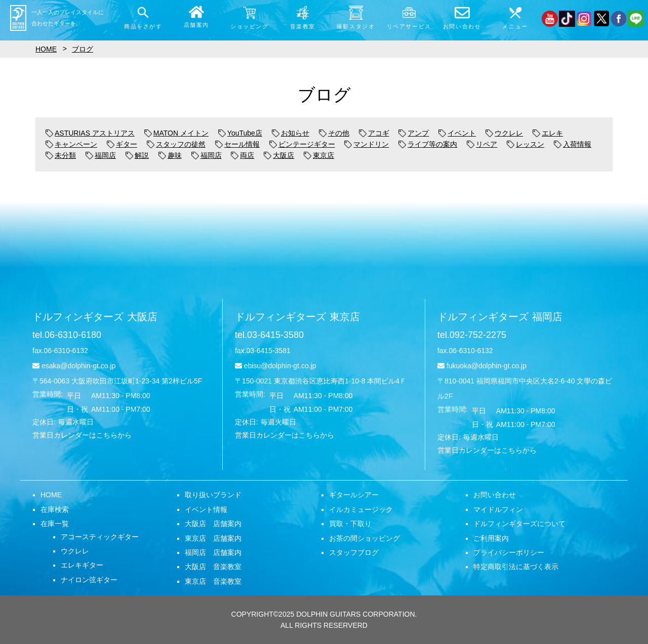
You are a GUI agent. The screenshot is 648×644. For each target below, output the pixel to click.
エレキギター (82, 565)
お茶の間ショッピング (364, 538)
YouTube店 (240, 133)
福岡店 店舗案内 (213, 552)
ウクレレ (504, 133)
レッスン (525, 144)
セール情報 (237, 144)
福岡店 (101, 155)
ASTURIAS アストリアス (90, 133)
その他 (334, 133)
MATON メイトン (176, 133)
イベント (457, 133)
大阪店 (279, 155)
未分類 (61, 155)
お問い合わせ (495, 495)
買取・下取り (350, 524)
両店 (242, 155)
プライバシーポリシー (509, 552)
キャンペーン (71, 144)
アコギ (374, 133)
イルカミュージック (361, 509)
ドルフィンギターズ (95, 317)
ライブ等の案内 (428, 144)
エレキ (548, 133)
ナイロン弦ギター (89, 580)
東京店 (319, 155)
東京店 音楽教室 (213, 581)
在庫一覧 (55, 524)
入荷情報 (573, 144)
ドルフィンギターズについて (519, 524)
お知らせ (291, 133)
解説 (137, 155)
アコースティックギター (100, 537)
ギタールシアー (354, 495)
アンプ (414, 133)
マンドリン (367, 144)
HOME (51, 495)
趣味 (170, 155)
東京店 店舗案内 (213, 538)
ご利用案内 (491, 538)
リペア (482, 144)
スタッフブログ (354, 552)
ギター (122, 144)
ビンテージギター (302, 144)
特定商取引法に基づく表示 (516, 567)
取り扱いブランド (213, 495)
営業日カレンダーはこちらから (82, 435)
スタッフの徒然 (176, 144)
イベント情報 (206, 509)
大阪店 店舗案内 (213, 524)
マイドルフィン (498, 509)
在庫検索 (55, 509)
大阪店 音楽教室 (213, 567)
